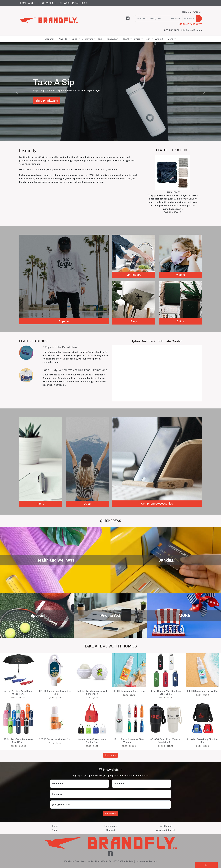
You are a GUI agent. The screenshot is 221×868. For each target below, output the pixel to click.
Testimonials (111, 826)
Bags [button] (74, 39)
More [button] (170, 39)
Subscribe (111, 813)
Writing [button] (159, 39)
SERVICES (48, 3)
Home (55, 826)
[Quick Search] (151, 18)
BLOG (84, 3)
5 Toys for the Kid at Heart (61, 347)
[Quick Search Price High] (189, 18)
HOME (23, 3)
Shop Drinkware (47, 101)
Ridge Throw (173, 192)
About (55, 830)
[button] (17, 92)
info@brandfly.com (192, 30)
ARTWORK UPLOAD (69, 3)
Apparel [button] (50, 39)
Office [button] (137, 39)
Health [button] (126, 39)
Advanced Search (166, 830)
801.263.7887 (172, 30)
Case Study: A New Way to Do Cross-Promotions (75, 370)
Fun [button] (100, 39)
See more (111, 755)
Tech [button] (148, 39)
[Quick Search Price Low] (176, 18)
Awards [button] (63, 39)
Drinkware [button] (88, 39)
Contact (111, 830)
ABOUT (32, 3)
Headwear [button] (112, 39)
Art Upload (166, 826)
